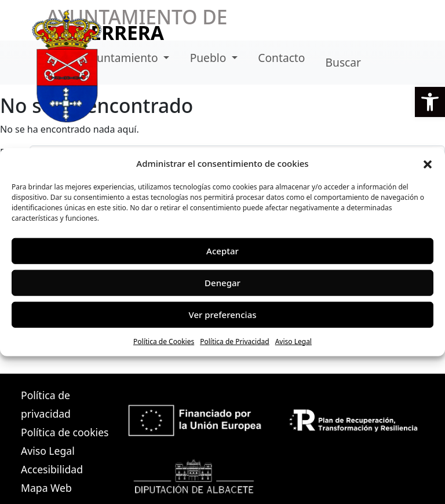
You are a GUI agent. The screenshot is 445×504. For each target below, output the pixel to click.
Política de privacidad (46, 404)
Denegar (222, 283)
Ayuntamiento (123, 58)
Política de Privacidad (235, 341)
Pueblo (210, 58)
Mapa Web (46, 488)
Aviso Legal (293, 341)
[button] (430, 102)
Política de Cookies (164, 341)
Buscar (343, 62)
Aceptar (222, 251)
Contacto (281, 58)
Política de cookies (65, 432)
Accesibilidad (52, 469)
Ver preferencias (222, 315)
